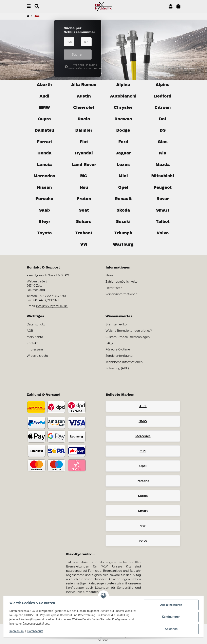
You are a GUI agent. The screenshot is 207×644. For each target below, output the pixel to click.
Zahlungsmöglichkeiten (122, 282)
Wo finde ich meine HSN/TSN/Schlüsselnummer (78, 67)
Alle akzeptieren (171, 605)
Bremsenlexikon (117, 324)
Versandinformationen (121, 294)
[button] (171, 6)
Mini (143, 451)
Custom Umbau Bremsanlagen (128, 337)
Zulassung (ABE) (117, 368)
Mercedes (143, 436)
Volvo (143, 541)
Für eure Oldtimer (118, 349)
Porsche (143, 481)
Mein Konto (35, 337)
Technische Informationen (124, 362)
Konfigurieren (171, 617)
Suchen (78, 54)
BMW (143, 421)
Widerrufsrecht (37, 356)
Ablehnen (171, 629)
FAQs (109, 343)
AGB (30, 331)
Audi (143, 406)
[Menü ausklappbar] (29, 6)
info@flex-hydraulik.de (52, 306)
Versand (103, 640)
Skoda (143, 496)
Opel (143, 466)
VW (143, 526)
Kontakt (32, 343)
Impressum (17, 631)
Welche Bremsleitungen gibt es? (129, 331)
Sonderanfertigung (119, 356)
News (109, 275)
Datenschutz (36, 631)
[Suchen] (37, 6)
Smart (143, 511)
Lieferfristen (114, 288)
